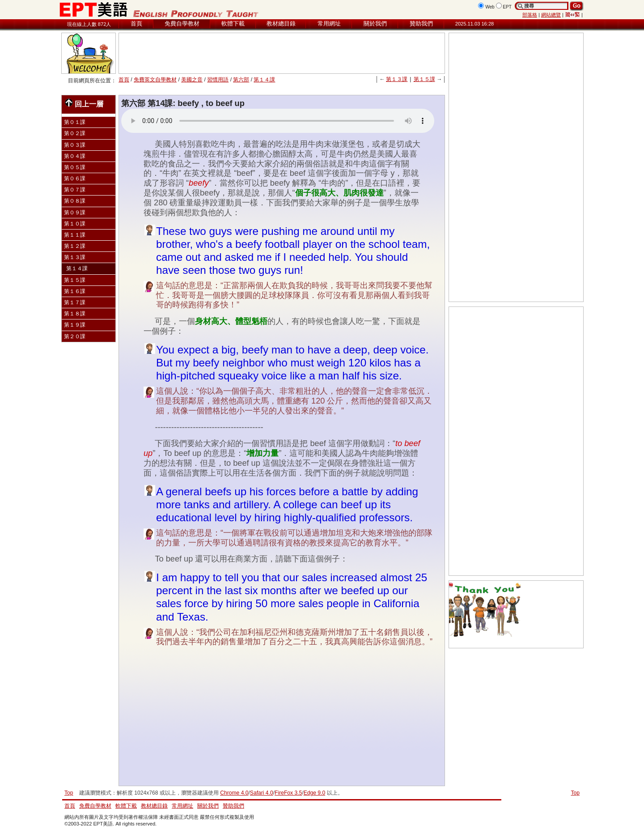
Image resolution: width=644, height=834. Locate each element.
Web (490, 7)
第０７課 (75, 190)
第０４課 (75, 156)
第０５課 (75, 167)
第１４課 (264, 80)
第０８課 (75, 201)
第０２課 (75, 133)
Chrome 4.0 (234, 793)
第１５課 (424, 79)
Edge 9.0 (314, 793)
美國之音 (192, 80)
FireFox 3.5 (288, 793)
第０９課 (75, 213)
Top (575, 793)
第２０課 (75, 336)
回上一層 (84, 103)
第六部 (241, 80)
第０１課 (75, 122)
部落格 (530, 15)
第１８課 (75, 314)
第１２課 (75, 246)
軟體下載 (233, 23)
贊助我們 (421, 23)
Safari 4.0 (262, 793)
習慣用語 (218, 80)
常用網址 (329, 23)
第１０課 (75, 224)
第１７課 (75, 302)
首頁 (136, 23)
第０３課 (75, 145)
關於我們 (375, 23)
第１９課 (75, 325)
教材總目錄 (281, 23)
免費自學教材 (182, 23)
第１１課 (75, 235)
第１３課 (397, 79)
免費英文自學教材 (155, 80)
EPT (507, 7)
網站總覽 (551, 15)
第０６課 (75, 179)
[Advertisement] (282, 53)
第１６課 (75, 291)
